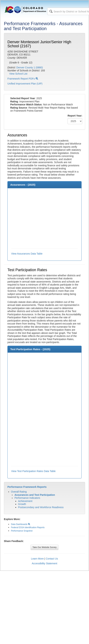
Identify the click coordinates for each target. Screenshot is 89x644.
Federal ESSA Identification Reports (28, 527)
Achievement (25, 501)
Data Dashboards (21, 524)
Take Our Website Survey (45, 547)
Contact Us (52, 559)
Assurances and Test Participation (35, 495)
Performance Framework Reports (27, 487)
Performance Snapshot (22, 531)
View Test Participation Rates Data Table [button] (33, 471)
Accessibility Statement (45, 563)
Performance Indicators (27, 498)
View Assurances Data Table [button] (27, 254)
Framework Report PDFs (23, 79)
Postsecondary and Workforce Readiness (41, 507)
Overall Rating (19, 492)
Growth (22, 504)
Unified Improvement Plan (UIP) (25, 84)
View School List (18, 74)
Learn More (37, 559)
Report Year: (75, 116)
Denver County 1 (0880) (30, 67)
